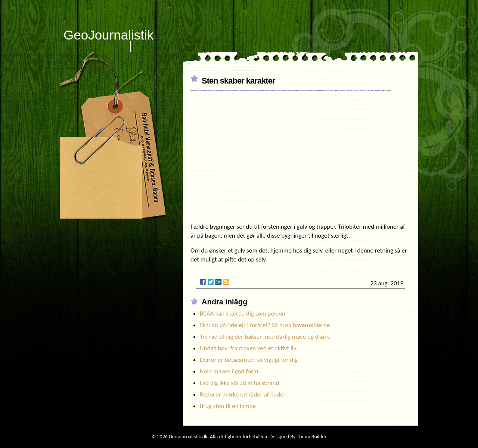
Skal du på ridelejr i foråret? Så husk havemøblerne (265, 325)
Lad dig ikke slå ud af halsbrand (240, 383)
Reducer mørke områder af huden (243, 394)
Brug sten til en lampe (228, 406)
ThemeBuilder (312, 437)
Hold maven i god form (229, 371)
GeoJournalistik (108, 35)
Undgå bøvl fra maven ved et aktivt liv (248, 348)
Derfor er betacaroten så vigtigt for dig (249, 360)
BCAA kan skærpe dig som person (243, 314)
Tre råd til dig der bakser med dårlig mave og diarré (265, 337)
